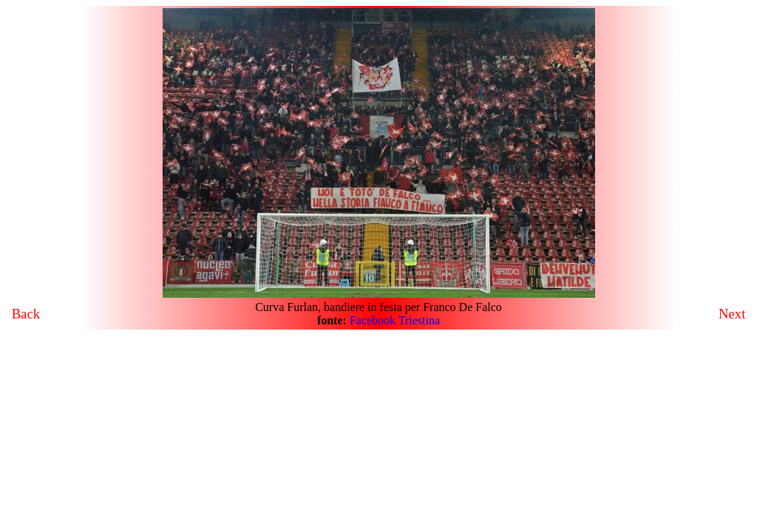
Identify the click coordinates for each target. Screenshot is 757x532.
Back (26, 314)
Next (732, 314)
